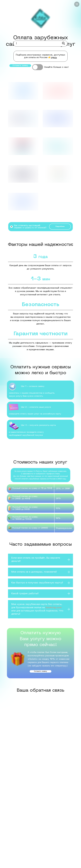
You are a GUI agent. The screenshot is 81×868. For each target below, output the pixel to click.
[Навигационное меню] (77, 4)
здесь (54, 58)
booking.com (54, 608)
